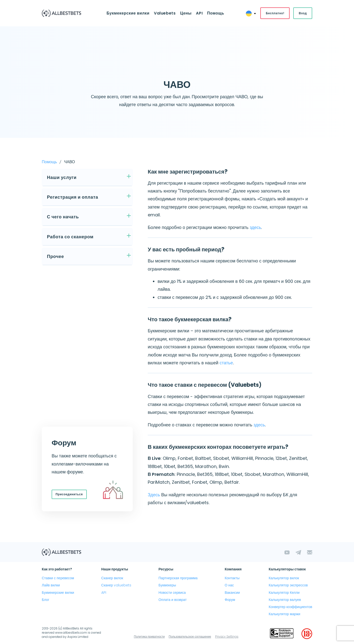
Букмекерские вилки (128, 13)
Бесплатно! (275, 13)
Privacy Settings (227, 636)
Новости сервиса (172, 593)
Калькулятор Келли (284, 593)
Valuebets (165, 13)
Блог (45, 600)
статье (226, 363)
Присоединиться (69, 494)
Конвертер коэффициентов (290, 607)
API (199, 13)
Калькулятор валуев (285, 600)
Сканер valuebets (116, 585)
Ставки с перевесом (58, 578)
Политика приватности (149, 636)
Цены (186, 13)
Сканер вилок (112, 578)
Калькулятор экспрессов (288, 585)
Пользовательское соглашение (190, 636)
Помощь (216, 13)
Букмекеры (167, 585)
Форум (230, 600)
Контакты (232, 578)
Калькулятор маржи (284, 614)
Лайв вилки (51, 585)
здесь (256, 227)
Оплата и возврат (173, 600)
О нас (229, 585)
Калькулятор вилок (284, 578)
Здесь (154, 495)
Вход (303, 13)
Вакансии (232, 593)
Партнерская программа (178, 578)
